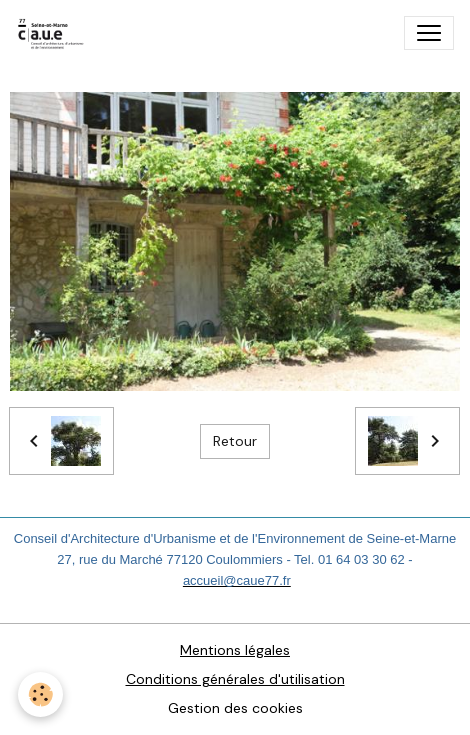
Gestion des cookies (235, 708)
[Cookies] (40, 694)
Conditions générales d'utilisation (235, 679)
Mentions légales (235, 650)
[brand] (55, 33)
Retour (235, 441)
